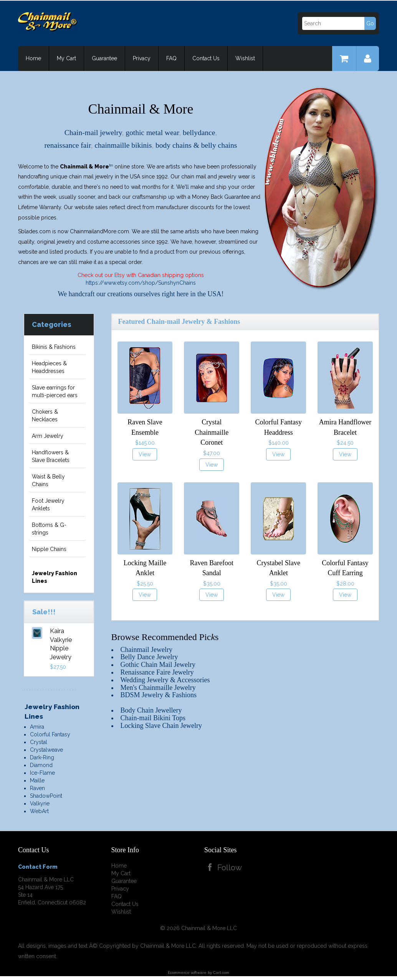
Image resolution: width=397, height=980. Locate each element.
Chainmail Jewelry (146, 650)
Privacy (142, 58)
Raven (37, 788)
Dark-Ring (42, 757)
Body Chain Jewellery (151, 710)
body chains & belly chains (196, 145)
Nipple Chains (49, 549)
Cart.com (221, 973)
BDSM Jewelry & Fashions (159, 695)
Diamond (41, 765)
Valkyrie (40, 803)
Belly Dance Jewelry (149, 657)
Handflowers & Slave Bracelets (51, 456)
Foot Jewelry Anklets (48, 505)
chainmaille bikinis (123, 145)
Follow (231, 867)
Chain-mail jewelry (93, 133)
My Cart (66, 58)
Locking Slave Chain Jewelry (161, 726)
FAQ (171, 58)
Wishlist (245, 58)
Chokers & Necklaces (45, 416)
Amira (37, 727)
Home (33, 58)
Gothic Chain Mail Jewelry (158, 665)
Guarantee (104, 58)
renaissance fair (68, 145)
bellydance (199, 133)
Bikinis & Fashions (54, 347)
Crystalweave (46, 750)
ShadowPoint (46, 796)
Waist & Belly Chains (48, 480)
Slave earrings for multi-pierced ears (55, 391)
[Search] (338, 23)
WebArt (39, 811)
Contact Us (206, 58)
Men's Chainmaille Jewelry (158, 688)
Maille (37, 780)
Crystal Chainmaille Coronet (212, 432)
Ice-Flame (42, 773)
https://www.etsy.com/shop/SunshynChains (141, 283)
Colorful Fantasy (50, 734)
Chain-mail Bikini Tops (153, 718)
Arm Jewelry (48, 436)
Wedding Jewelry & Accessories (165, 680)
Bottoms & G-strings (49, 529)
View (145, 454)
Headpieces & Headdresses (49, 367)
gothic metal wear (152, 133)
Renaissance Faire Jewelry (157, 672)
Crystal (39, 742)
